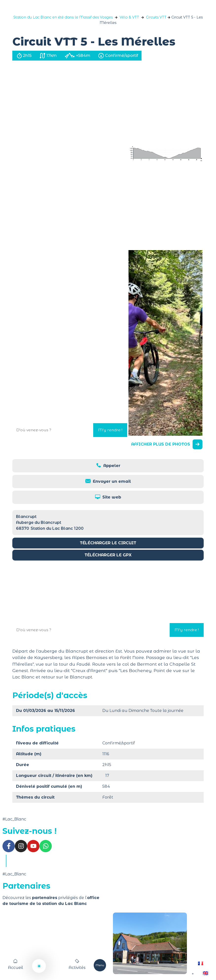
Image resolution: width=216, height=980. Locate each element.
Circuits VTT (156, 17)
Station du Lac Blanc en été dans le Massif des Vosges (63, 17)
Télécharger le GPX (108, 555)
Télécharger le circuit (108, 543)
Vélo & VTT (129, 17)
